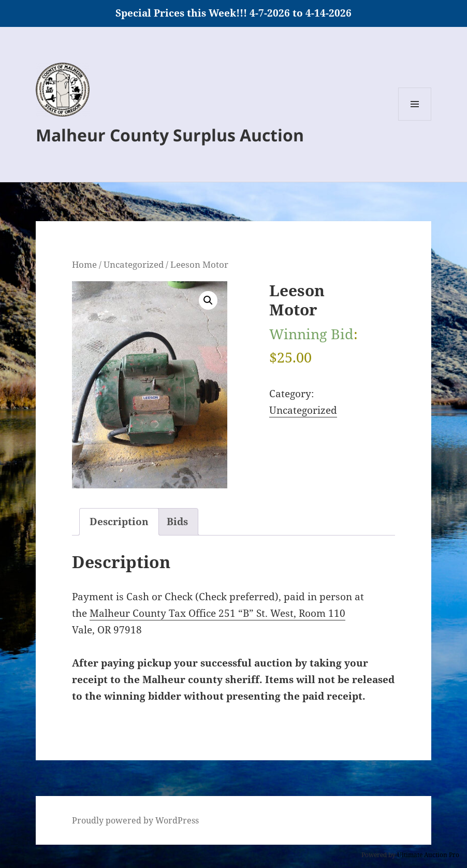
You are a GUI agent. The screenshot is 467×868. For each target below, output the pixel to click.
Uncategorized (134, 264)
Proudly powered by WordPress (135, 820)
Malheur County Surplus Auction (170, 135)
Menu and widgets (415, 120)
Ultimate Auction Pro (428, 855)
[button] (208, 300)
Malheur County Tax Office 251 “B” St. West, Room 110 (217, 613)
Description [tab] (119, 522)
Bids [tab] (177, 522)
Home (84, 264)
